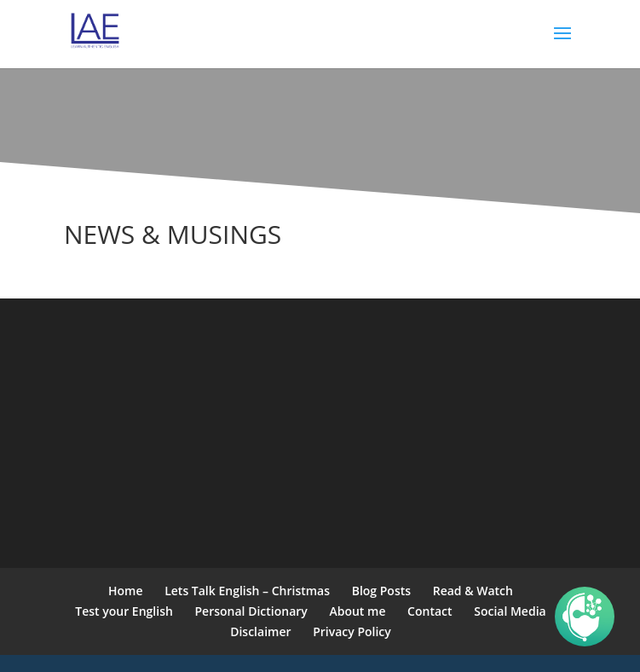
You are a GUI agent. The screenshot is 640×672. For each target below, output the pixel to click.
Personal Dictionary (251, 611)
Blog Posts (381, 591)
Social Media (510, 611)
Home (126, 591)
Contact (430, 611)
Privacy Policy (352, 631)
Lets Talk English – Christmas (247, 591)
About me (357, 611)
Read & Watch (473, 591)
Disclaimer (260, 631)
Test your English (124, 611)
